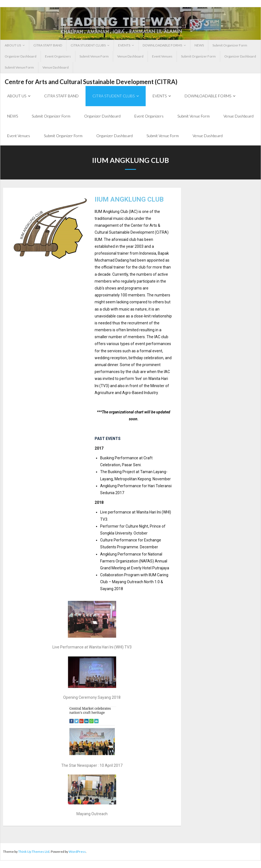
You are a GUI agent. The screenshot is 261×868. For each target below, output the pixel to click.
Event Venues (162, 56)
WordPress (77, 852)
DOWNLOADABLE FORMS (162, 45)
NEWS (199, 45)
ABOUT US (13, 45)
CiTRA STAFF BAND (48, 45)
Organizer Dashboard (21, 56)
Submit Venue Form (94, 56)
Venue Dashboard (130, 56)
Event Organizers (58, 56)
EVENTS (124, 45)
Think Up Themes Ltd (34, 852)
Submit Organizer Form (230, 45)
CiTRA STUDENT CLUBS (88, 45)
